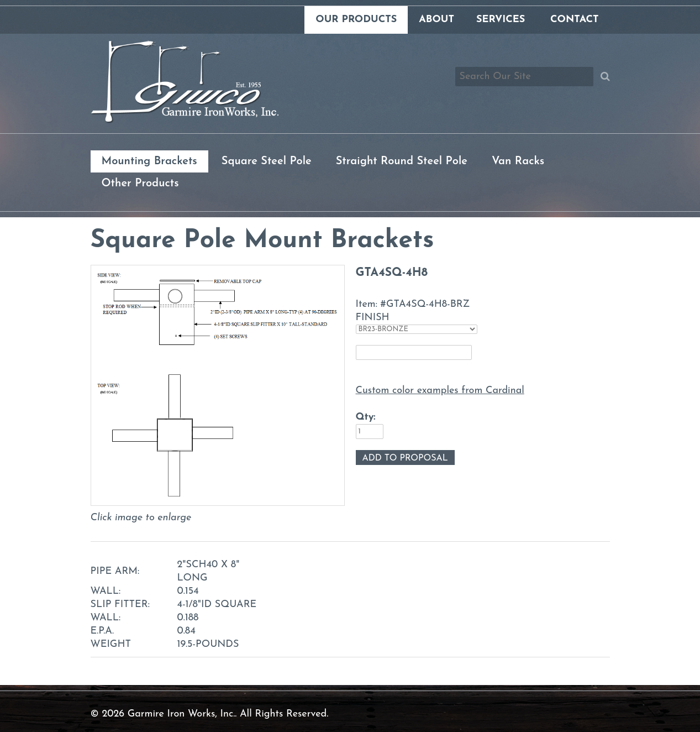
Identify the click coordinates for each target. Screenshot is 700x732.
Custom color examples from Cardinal (440, 391)
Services (501, 20)
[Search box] (524, 77)
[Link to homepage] (185, 121)
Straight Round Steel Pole (402, 161)
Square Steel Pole (267, 161)
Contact (574, 20)
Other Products (140, 184)
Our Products (356, 20)
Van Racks (518, 161)
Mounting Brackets (149, 161)
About (436, 20)
